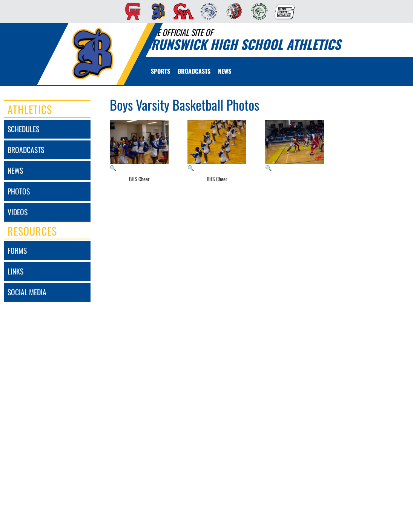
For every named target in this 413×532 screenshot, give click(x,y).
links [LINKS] (15, 271)
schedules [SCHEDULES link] (23, 129)
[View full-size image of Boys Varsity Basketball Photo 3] (295, 146)
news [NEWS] (15, 170)
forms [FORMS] (17, 251)
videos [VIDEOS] (18, 212)
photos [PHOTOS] (19, 191)
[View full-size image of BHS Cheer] (139, 146)
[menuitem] (131, 11)
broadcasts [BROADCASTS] (26, 150)
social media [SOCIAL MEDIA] (27, 292)
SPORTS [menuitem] (160, 71)
